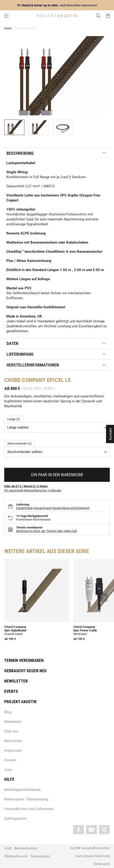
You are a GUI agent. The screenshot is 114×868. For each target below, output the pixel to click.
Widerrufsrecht (16, 856)
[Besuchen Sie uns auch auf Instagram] (104, 830)
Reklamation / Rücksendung (26, 799)
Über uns (11, 731)
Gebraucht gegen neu (25, 671)
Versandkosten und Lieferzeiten (29, 809)
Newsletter (16, 681)
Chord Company (15, 627)
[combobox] (57, 427)
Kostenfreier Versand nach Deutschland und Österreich (53, 508)
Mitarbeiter (13, 722)
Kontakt (10, 760)
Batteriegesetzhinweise (22, 790)
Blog (8, 712)
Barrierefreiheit (26, 848)
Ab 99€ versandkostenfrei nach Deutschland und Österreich (90, 856)
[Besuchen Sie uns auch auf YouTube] (91, 830)
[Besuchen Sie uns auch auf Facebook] (79, 830)
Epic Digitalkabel (15, 630)
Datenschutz (40, 856)
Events (11, 691)
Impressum (13, 751)
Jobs (8, 770)
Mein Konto (13, 741)
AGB (8, 848)
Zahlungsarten (15, 819)
